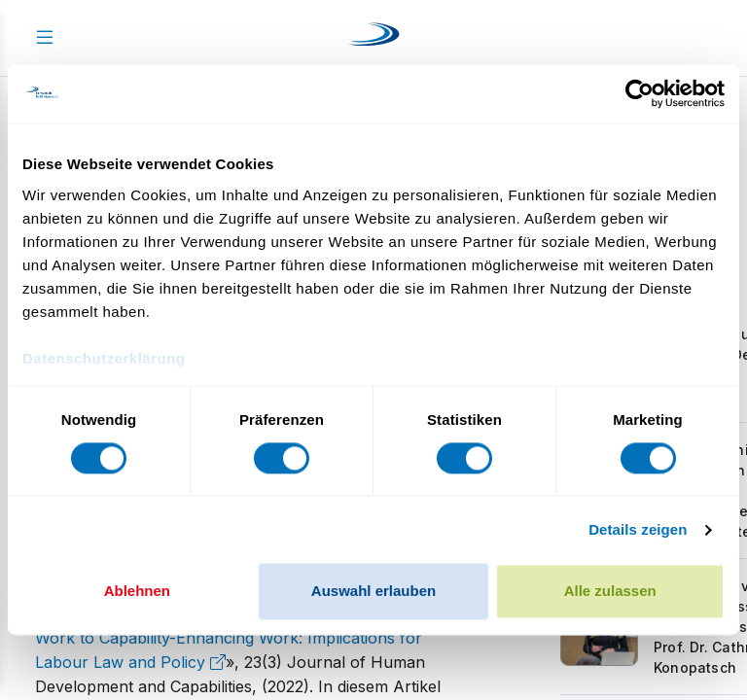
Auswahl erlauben (373, 592)
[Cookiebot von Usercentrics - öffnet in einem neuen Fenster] (640, 93)
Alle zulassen (610, 592)
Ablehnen (137, 592)
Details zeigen (638, 529)
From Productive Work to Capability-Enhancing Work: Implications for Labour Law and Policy (236, 638)
